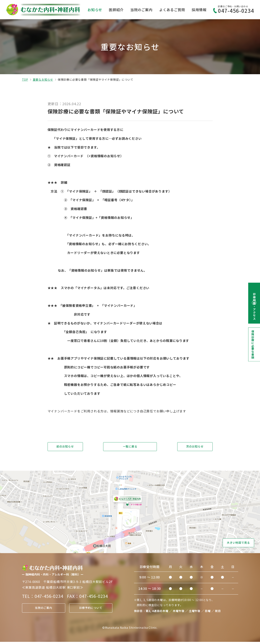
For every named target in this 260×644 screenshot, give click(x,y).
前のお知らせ (65, 447)
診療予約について (91, 610)
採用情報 (199, 10)
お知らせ (95, 10)
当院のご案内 (141, 10)
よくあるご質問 (172, 10)
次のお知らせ (195, 447)
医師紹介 (116, 10)
